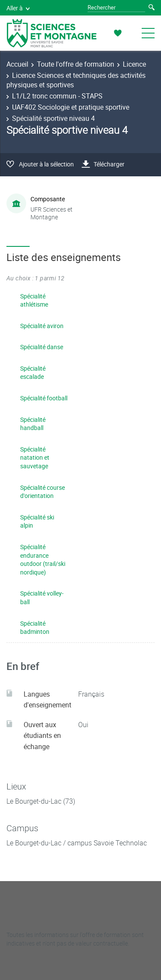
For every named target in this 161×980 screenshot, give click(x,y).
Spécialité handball (33, 424)
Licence (134, 64)
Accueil (17, 64)
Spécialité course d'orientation (43, 492)
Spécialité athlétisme (34, 300)
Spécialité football (44, 398)
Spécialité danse (42, 347)
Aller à (18, 8)
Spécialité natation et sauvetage (35, 458)
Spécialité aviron (42, 326)
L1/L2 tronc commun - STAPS (57, 96)
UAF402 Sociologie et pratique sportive (71, 107)
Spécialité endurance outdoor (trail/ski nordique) (43, 559)
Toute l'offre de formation (76, 64)
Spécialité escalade (33, 373)
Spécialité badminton (35, 628)
